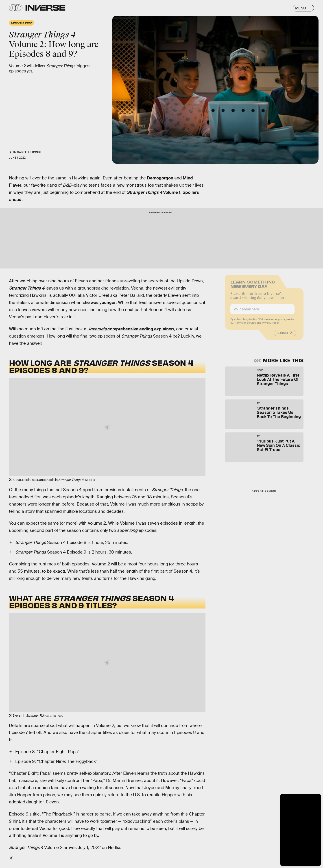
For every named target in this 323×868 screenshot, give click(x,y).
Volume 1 (154, 192)
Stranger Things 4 (27, 288)
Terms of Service (246, 325)
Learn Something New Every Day (253, 286)
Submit (283, 335)
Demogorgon (160, 178)
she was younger (99, 302)
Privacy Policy (271, 325)
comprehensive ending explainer (131, 329)
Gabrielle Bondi (29, 152)
